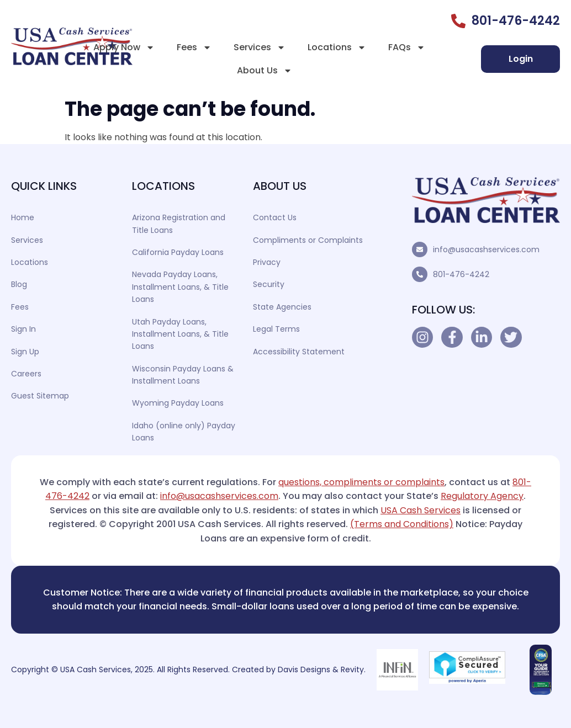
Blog (19, 284)
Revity (352, 669)
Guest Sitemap (40, 396)
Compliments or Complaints (308, 240)
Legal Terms (276, 329)
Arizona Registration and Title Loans (179, 224)
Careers (26, 374)
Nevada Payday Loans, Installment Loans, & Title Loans (180, 287)
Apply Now (124, 47)
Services (260, 47)
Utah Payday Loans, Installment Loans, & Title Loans (180, 334)
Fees (194, 47)
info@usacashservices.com (486, 249)
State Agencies (282, 307)
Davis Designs (304, 669)
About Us (265, 71)
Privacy (267, 262)
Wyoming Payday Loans (178, 403)
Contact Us (275, 217)
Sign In (23, 329)
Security (269, 284)
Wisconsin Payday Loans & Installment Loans (183, 375)
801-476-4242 (461, 274)
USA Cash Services (421, 510)
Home (23, 217)
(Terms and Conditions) (402, 524)
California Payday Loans (178, 252)
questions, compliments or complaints (361, 482)
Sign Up (25, 352)
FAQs (407, 47)
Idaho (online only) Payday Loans (184, 432)
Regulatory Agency (482, 496)
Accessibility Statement (299, 352)
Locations (337, 47)
